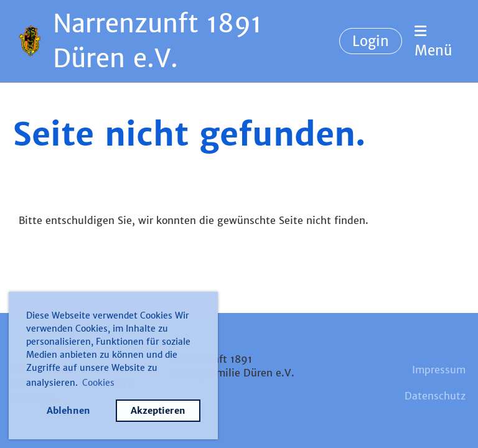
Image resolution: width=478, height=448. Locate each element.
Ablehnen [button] (68, 411)
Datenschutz (435, 396)
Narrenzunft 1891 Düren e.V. (157, 41)
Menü (433, 42)
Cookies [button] (98, 383)
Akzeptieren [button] (158, 411)
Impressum (439, 370)
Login (371, 41)
